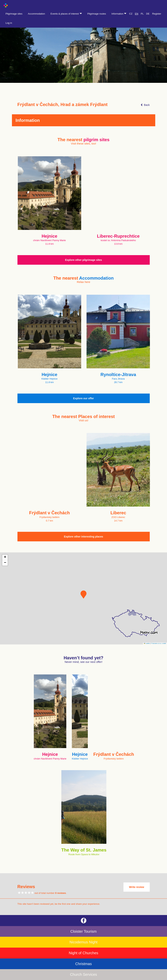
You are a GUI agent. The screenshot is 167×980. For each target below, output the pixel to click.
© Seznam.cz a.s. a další (158, 643)
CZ (131, 14)
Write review (137, 887)
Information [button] (119, 14)
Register (157, 14)
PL (142, 14)
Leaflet (147, 643)
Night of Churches (83, 953)
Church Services (83, 974)
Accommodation (36, 14)
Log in (9, 23)
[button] (83, 595)
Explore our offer (83, 398)
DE (148, 14)
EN (137, 14)
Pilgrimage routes (97, 14)
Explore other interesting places (83, 537)
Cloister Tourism (83, 931)
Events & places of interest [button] (66, 14)
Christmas (83, 964)
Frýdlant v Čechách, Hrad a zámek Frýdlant (63, 105)
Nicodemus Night (83, 942)
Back (145, 105)
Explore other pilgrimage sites (83, 260)
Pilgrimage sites (14, 14)
